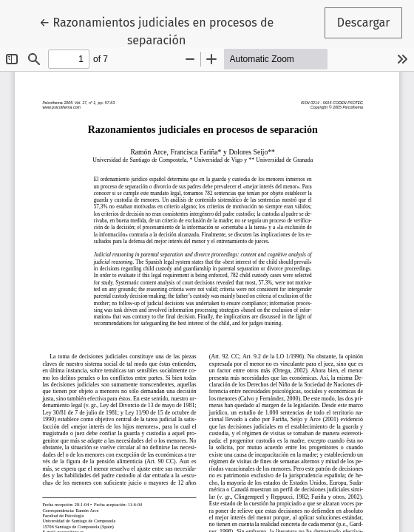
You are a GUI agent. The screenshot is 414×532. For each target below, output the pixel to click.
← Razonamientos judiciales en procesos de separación (156, 30)
